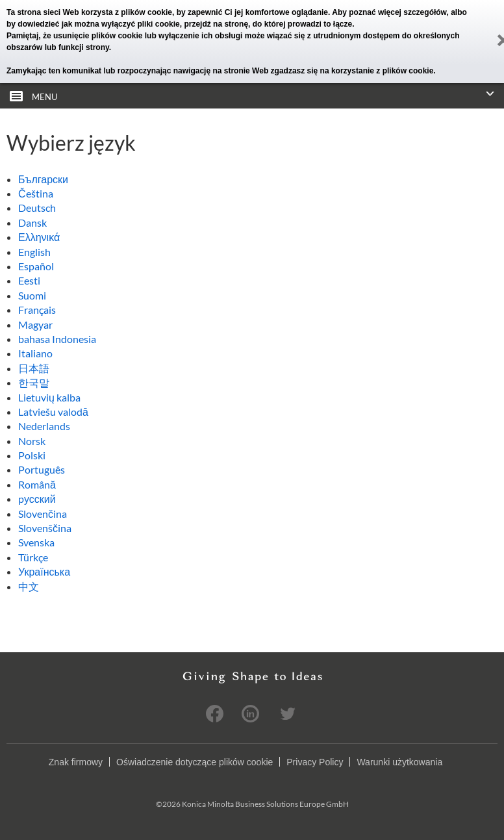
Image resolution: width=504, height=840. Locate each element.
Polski (32, 455)
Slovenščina (45, 528)
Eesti (29, 280)
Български (43, 179)
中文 (29, 586)
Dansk (32, 223)
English (34, 252)
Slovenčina (43, 514)
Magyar (35, 325)
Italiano (35, 353)
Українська (44, 571)
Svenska (36, 542)
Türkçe (33, 557)
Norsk (32, 441)
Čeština (36, 193)
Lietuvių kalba (49, 397)
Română (37, 484)
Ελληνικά (39, 237)
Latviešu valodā (53, 412)
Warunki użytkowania (399, 762)
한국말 (34, 382)
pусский (37, 499)
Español (36, 266)
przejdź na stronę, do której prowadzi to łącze (268, 24)
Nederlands (44, 426)
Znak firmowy (76, 762)
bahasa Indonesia (57, 339)
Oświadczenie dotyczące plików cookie (195, 762)
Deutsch (37, 208)
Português (42, 469)
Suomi (32, 295)
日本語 (34, 368)
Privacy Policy (315, 762)
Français (37, 310)
